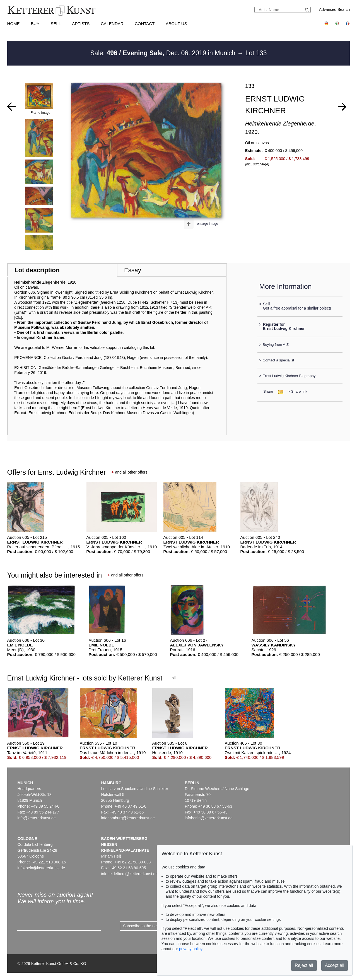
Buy (35, 24)
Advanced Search (335, 9)
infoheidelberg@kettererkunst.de (129, 874)
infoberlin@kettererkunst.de (208, 818)
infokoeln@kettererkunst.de (41, 868)
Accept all (335, 965)
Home (14, 24)
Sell (56, 24)
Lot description (37, 270)
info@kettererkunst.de (36, 818)
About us (176, 24)
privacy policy (191, 949)
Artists (81, 24)
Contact (145, 24)
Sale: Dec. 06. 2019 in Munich (164, 53)
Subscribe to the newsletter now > (152, 926)
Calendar (112, 24)
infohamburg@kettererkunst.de (128, 818)
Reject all (304, 965)
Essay (133, 270)
